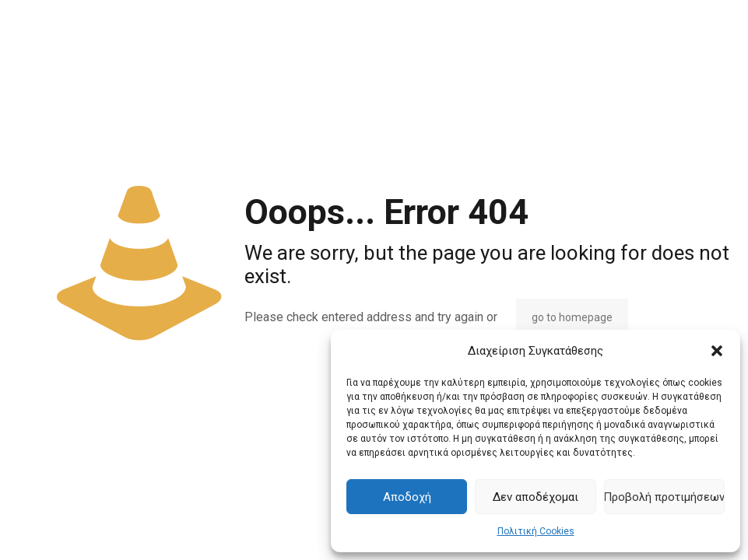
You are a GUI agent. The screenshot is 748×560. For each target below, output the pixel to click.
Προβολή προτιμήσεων (664, 497)
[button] (717, 351)
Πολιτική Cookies (536, 531)
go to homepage (572, 317)
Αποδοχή (407, 497)
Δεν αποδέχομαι (536, 497)
